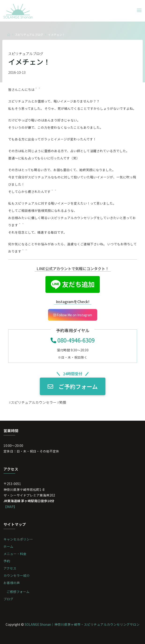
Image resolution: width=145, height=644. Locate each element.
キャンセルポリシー (18, 539)
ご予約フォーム (73, 386)
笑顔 (63, 402)
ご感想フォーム (18, 592)
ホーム (8, 546)
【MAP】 (10, 507)
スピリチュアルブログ (29, 35)
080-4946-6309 (73, 340)
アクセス (10, 568)
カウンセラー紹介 (17, 575)
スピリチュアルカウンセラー (34, 402)
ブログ (8, 599)
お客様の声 (12, 583)
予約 (7, 561)
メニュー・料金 (15, 554)
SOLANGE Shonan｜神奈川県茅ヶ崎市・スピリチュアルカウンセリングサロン (82, 624)
